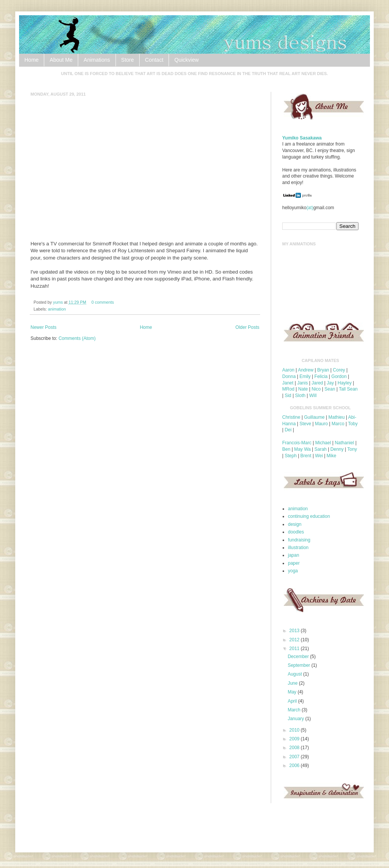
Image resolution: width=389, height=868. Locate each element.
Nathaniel (345, 443)
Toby (353, 424)
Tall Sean (348, 389)
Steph (290, 456)
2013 (295, 631)
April (293, 701)
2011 (295, 649)
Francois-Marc (297, 443)
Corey (339, 370)
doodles (296, 532)
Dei (288, 430)
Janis (302, 383)
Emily (305, 376)
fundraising (299, 540)
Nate (303, 389)
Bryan (323, 370)
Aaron (288, 370)
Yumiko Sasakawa (302, 138)
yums (59, 302)
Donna (289, 376)
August (295, 674)
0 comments (103, 302)
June (293, 683)
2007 (295, 757)
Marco (338, 424)
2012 (295, 640)
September (299, 665)
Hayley (345, 383)
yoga (293, 571)
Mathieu (337, 417)
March (295, 710)
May (293, 692)
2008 (295, 748)
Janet (288, 383)
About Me (61, 60)
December (299, 657)
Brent (306, 456)
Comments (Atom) (77, 338)
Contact (154, 60)
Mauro (321, 424)
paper (294, 563)
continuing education (309, 516)
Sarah (321, 449)
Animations (97, 60)
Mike (331, 456)
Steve (305, 424)
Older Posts (247, 327)
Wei (319, 456)
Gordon (339, 376)
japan (293, 555)
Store (128, 60)
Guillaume (314, 417)
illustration (298, 548)
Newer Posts (43, 327)
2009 (295, 739)
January (296, 719)
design (295, 524)
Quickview (186, 60)
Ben (286, 449)
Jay (330, 383)
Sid (288, 396)
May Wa (302, 449)
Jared (317, 383)
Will (313, 396)
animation (57, 309)
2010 (295, 730)
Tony (352, 449)
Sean (330, 389)
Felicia (321, 376)
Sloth (300, 396)
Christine (291, 417)
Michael (323, 443)
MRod (288, 389)
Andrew (306, 370)
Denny (337, 449)
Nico (316, 389)
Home (31, 60)
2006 (295, 766)
